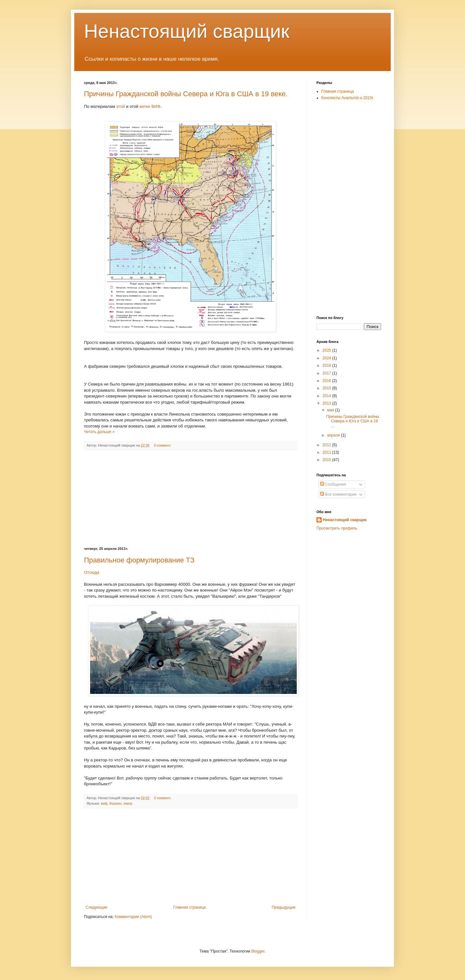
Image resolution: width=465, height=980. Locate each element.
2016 (327, 381)
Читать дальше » (99, 432)
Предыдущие (284, 907)
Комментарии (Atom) (133, 917)
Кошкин (116, 803)
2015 (327, 388)
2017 (327, 373)
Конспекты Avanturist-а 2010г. (347, 98)
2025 (327, 350)
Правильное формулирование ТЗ (139, 560)
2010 (327, 460)
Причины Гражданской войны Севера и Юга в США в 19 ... (353, 421)
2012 (327, 445)
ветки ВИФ (150, 106)
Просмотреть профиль (337, 528)
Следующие (96, 907)
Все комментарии (338, 494)
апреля (334, 435)
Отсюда (92, 572)
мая (331, 410)
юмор (128, 803)
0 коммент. (163, 445)
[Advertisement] (191, 499)
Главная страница (190, 907)
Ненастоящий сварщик (187, 31)
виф (104, 803)
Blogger (258, 951)
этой (121, 106)
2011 (327, 452)
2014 (327, 396)
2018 (327, 366)
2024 (327, 358)
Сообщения (333, 484)
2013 (327, 403)
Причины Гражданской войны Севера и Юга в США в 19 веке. (186, 94)
